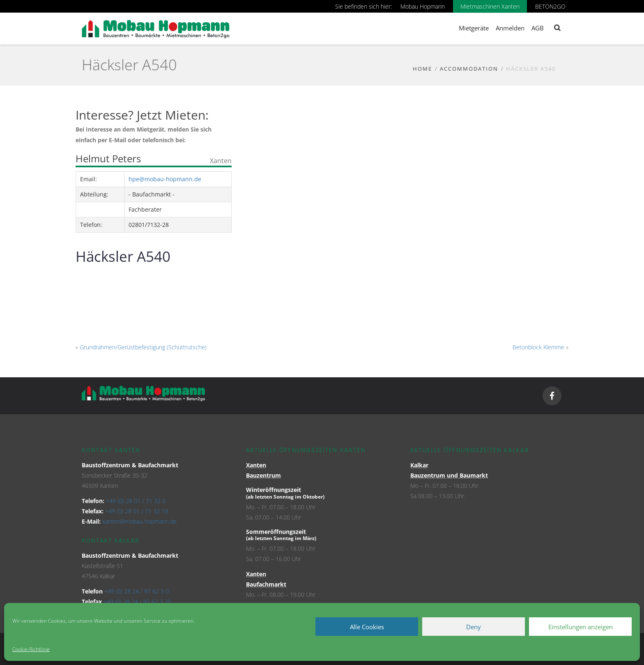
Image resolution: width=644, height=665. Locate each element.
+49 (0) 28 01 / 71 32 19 (137, 511)
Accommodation (469, 69)
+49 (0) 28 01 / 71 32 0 (136, 501)
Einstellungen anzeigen (581, 627)
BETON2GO (550, 6)
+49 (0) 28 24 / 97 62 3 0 (137, 591)
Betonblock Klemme (538, 347)
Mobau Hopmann (423, 6)
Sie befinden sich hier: (363, 6)
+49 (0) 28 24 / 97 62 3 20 (137, 602)
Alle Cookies (367, 627)
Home (422, 69)
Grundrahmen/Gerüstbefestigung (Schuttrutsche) (143, 347)
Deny (474, 627)
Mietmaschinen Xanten (490, 6)
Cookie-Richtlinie (31, 649)
